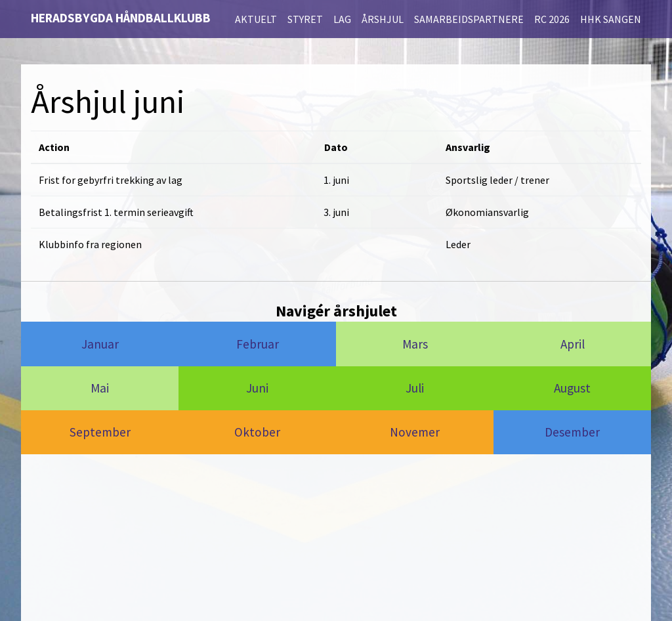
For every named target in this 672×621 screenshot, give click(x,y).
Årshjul (383, 19)
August (572, 388)
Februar (258, 344)
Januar (100, 344)
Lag (342, 19)
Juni (257, 388)
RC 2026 (552, 19)
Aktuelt (256, 19)
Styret (305, 19)
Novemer (415, 432)
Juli (415, 388)
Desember (572, 432)
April (573, 344)
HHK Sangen (611, 19)
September (100, 432)
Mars (415, 344)
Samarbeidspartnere (469, 19)
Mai (100, 388)
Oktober (257, 432)
